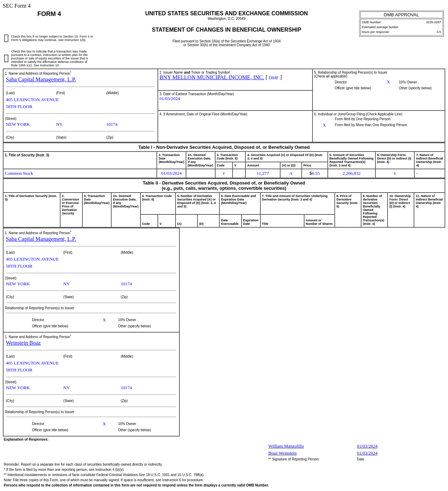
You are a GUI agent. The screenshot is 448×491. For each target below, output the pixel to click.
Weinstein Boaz (23, 343)
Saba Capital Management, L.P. (41, 79)
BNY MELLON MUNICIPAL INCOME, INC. (212, 77)
